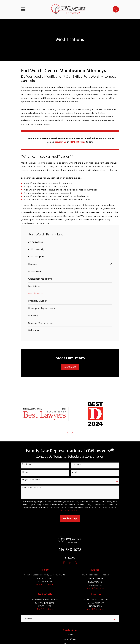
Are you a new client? (31, 480)
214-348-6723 (70, 550)
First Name (27, 464)
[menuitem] (70, 242)
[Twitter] (76, 562)
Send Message (70, 518)
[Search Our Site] (114, 619)
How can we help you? (32, 487)
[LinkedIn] (70, 562)
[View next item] (72, 433)
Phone (25, 472)
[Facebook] (64, 562)
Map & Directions (45, 585)
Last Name (77, 464)
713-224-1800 (95, 606)
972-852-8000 (45, 582)
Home (70, 635)
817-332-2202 (45, 606)
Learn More (70, 367)
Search (29, 619)
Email (74, 472)
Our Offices (70, 639)
